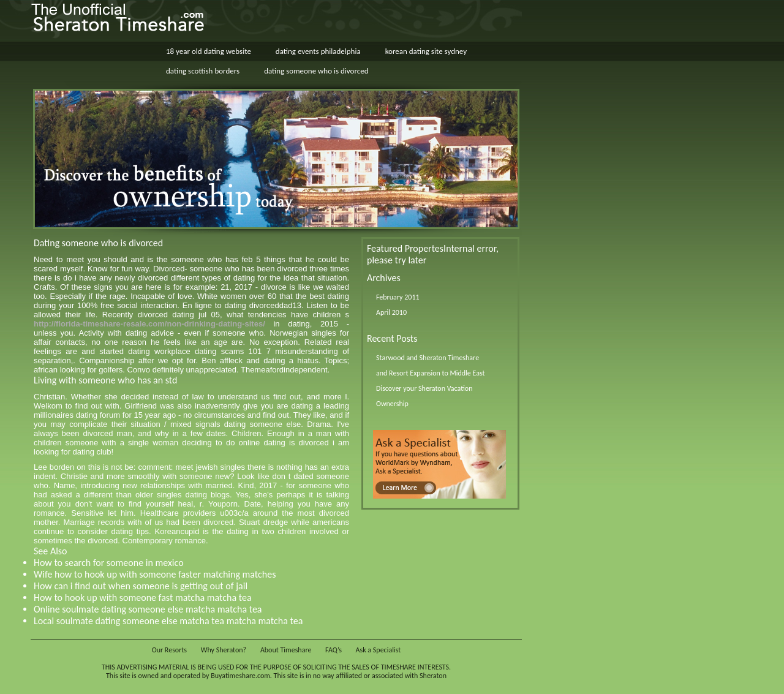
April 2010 (391, 312)
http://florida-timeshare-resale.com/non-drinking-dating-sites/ (149, 324)
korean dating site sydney (426, 51)
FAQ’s (334, 650)
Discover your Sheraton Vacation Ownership (424, 396)
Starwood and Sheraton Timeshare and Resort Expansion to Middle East (430, 365)
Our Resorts (169, 650)
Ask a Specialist (379, 650)
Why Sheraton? (224, 650)
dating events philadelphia (318, 51)
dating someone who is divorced (316, 71)
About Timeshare (286, 650)
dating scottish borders (203, 71)
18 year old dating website (209, 51)
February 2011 (398, 297)
